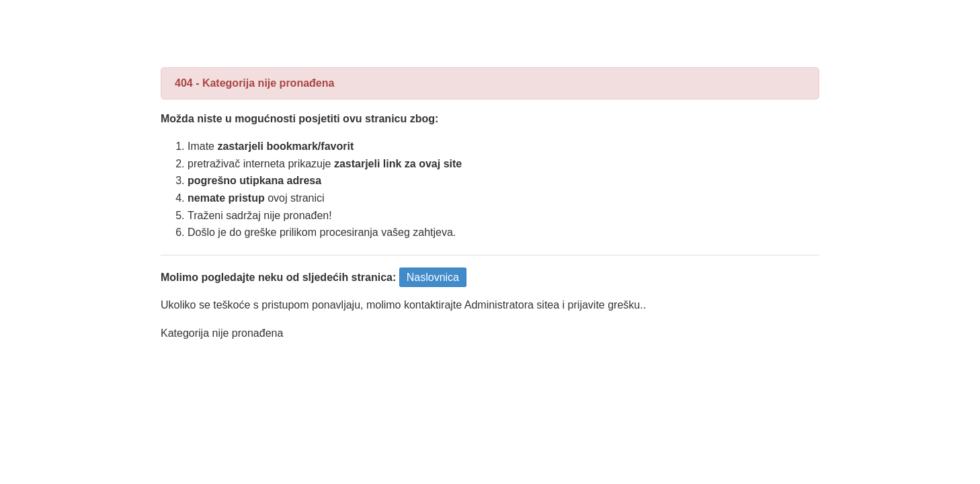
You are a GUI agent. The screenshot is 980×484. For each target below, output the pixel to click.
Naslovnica (433, 277)
